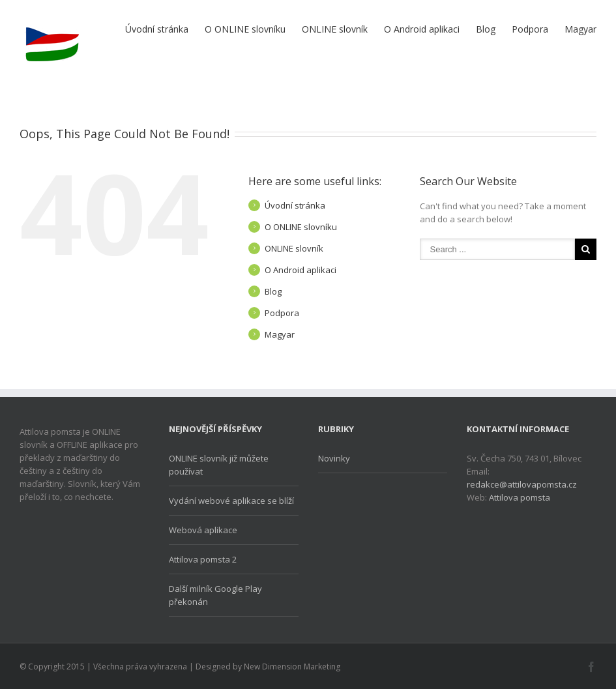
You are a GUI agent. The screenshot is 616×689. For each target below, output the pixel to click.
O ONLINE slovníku (245, 29)
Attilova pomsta (520, 497)
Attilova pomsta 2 (203, 559)
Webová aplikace (203, 530)
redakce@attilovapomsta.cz (522, 484)
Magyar (580, 29)
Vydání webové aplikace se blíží (231, 501)
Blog (486, 29)
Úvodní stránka (157, 29)
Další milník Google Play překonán (215, 595)
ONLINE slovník (335, 29)
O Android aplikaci (422, 29)
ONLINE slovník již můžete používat (219, 465)
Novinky (334, 458)
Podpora (530, 29)
